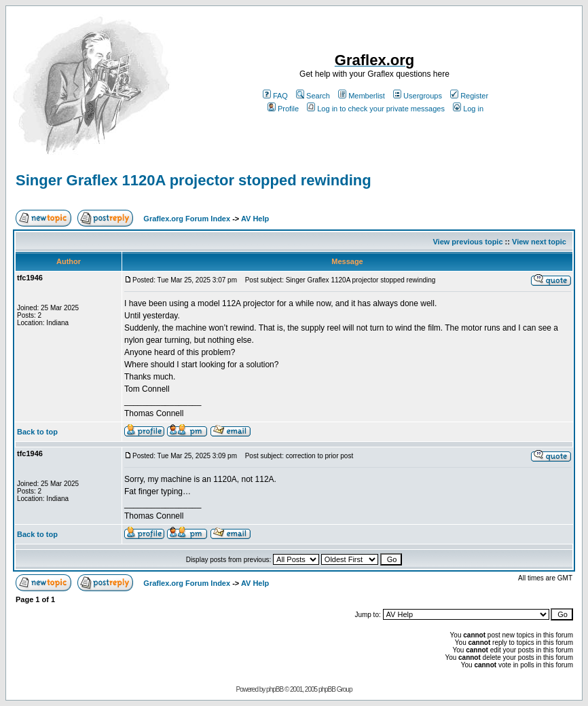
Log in (468, 109)
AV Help (255, 219)
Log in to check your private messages (376, 109)
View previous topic (467, 242)
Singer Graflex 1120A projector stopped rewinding (194, 180)
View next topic (539, 242)
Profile (283, 109)
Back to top (37, 432)
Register (469, 96)
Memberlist (362, 96)
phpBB (275, 689)
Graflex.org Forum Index (187, 219)
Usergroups (418, 96)
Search (313, 96)
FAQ (275, 96)
